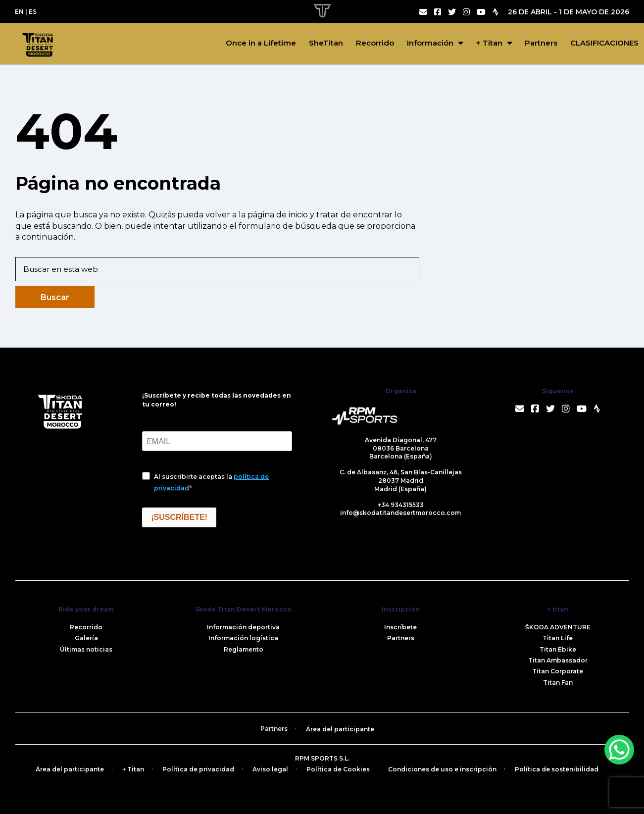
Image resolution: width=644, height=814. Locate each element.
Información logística (243, 638)
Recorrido (375, 43)
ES (33, 12)
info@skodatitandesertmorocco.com (400, 513)
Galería (86, 638)
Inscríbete (400, 627)
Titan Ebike (558, 649)
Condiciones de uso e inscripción (442, 769)
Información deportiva (243, 627)
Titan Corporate (558, 671)
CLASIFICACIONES (604, 43)
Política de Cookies (338, 769)
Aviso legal (270, 769)
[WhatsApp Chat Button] (619, 750)
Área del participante (340, 729)
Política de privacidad (198, 769)
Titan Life (558, 638)
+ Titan (489, 43)
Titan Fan (558, 683)
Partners (541, 43)
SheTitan (326, 43)
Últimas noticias (86, 649)
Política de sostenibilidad (557, 769)
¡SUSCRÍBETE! (179, 517)
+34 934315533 (401, 505)
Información (430, 43)
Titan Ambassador (558, 660)
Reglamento (244, 649)
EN (19, 12)
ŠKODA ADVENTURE (558, 627)
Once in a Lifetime (261, 43)
